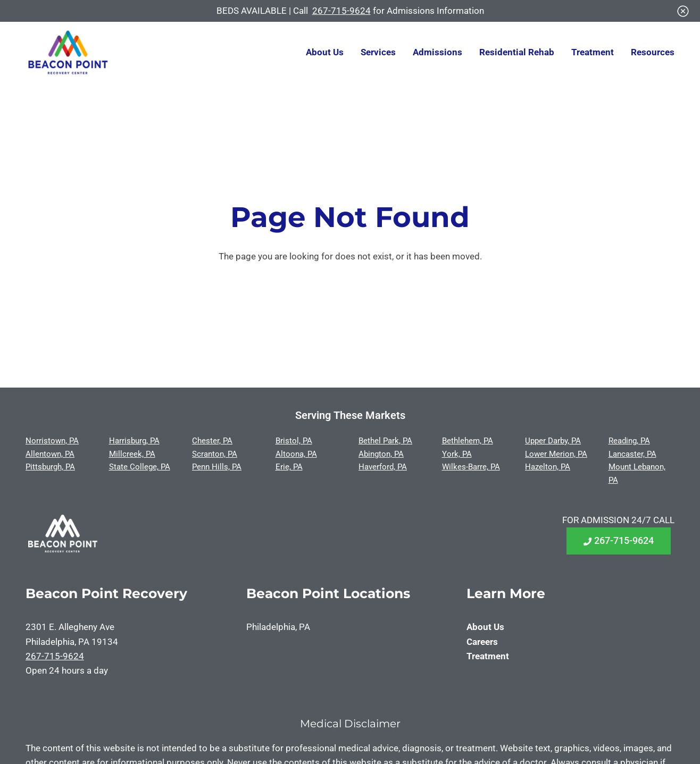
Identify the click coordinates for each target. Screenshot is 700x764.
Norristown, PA (52, 441)
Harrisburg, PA (134, 441)
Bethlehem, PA (468, 441)
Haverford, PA (383, 467)
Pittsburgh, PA (50, 467)
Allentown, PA (50, 454)
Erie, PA (289, 467)
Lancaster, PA (632, 454)
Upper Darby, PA (553, 441)
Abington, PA (381, 454)
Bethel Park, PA (385, 441)
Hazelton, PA (548, 467)
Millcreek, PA (132, 454)
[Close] (683, 11)
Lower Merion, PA (556, 454)
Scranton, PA (215, 454)
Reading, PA (629, 441)
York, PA (457, 454)
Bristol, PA (294, 441)
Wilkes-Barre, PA (471, 467)
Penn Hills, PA (217, 467)
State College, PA (140, 467)
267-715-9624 (341, 11)
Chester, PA (212, 441)
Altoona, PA (296, 454)
